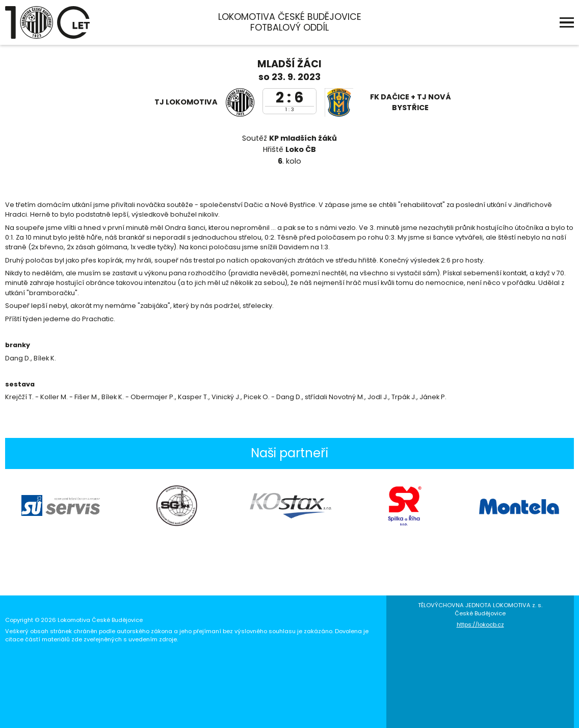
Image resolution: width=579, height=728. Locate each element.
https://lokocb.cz (480, 625)
